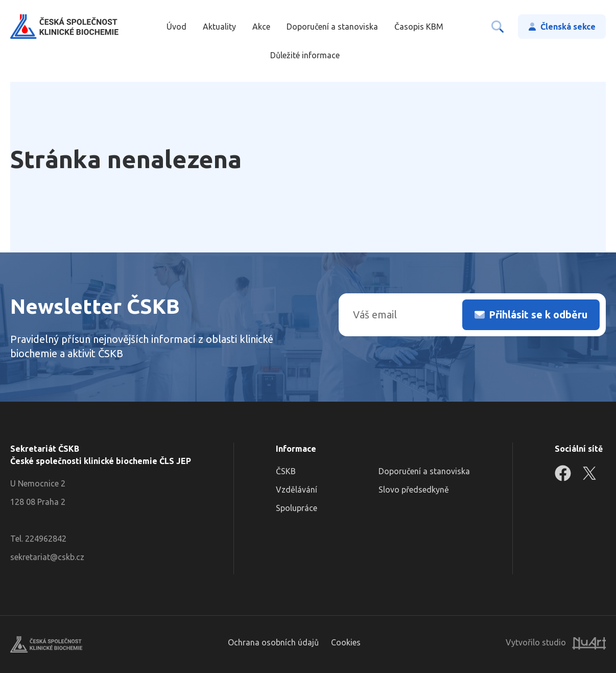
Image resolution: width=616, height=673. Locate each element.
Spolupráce (297, 508)
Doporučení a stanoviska (332, 27)
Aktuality (219, 27)
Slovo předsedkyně (414, 490)
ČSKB (286, 471)
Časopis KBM (419, 27)
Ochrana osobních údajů (273, 642)
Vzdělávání (297, 490)
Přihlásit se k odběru (538, 315)
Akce (261, 27)
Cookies (346, 642)
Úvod (176, 27)
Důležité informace (305, 55)
